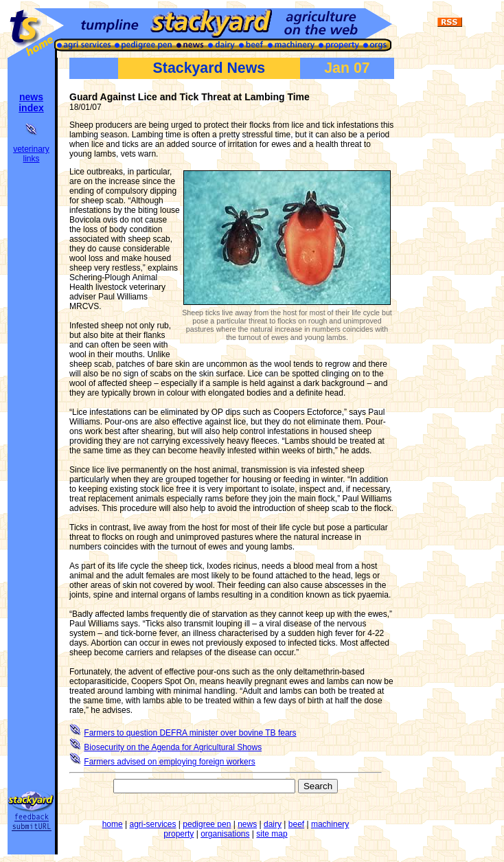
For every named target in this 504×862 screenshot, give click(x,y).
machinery (330, 824)
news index (31, 102)
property (179, 834)
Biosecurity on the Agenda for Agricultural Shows (173, 747)
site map (272, 834)
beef (296, 824)
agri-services (153, 824)
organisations (225, 834)
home (113, 824)
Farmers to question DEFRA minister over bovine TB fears (190, 733)
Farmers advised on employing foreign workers (169, 762)
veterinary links (31, 154)
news (247, 824)
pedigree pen (207, 824)
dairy (273, 824)
